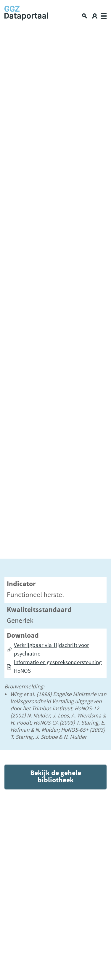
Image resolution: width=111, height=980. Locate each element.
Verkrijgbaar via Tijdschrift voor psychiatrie (52, 650)
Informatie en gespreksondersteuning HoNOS (58, 667)
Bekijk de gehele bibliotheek (56, 777)
